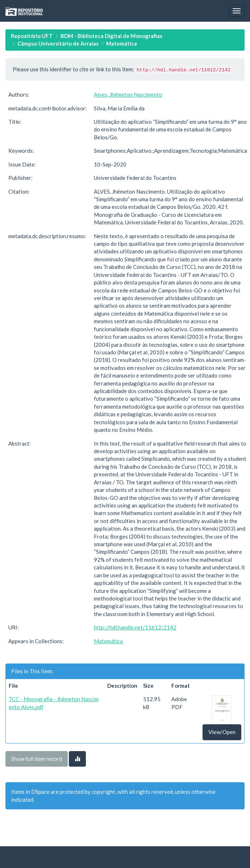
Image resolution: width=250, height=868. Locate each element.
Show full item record (37, 759)
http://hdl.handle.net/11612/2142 (135, 627)
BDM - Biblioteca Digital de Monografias (111, 36)
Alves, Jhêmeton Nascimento (128, 94)
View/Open (222, 732)
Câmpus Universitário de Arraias (58, 43)
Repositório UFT (32, 36)
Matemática (122, 43)
